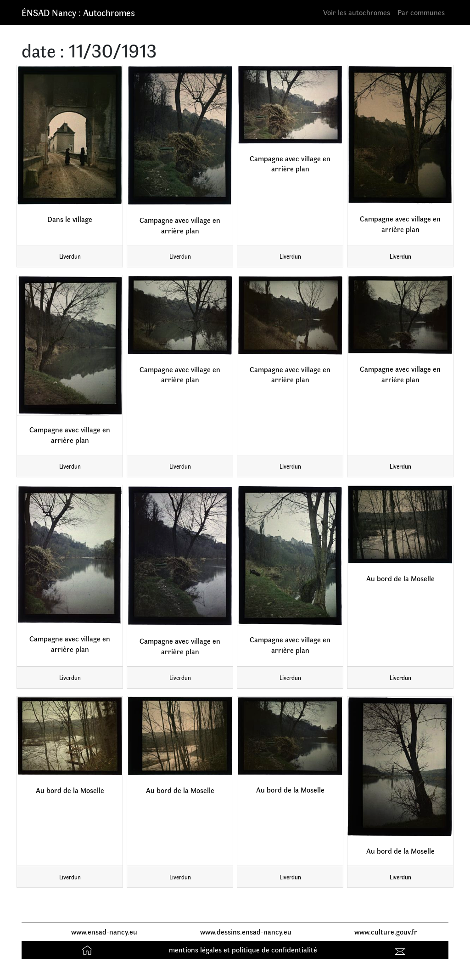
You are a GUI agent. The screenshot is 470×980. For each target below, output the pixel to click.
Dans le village (70, 219)
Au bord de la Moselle (400, 578)
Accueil (88, 949)
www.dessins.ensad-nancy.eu (246, 932)
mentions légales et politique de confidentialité (243, 949)
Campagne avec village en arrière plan (180, 225)
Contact (401, 949)
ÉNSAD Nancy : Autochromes (78, 12)
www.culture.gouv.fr (386, 932)
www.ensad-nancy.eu (104, 932)
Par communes (421, 12)
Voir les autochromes (357, 12)
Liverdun (70, 256)
